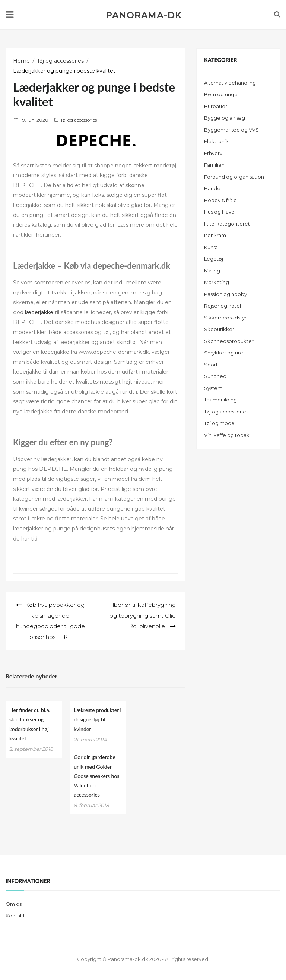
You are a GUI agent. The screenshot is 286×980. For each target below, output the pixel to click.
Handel (213, 188)
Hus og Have (219, 212)
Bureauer (216, 106)
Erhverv (213, 153)
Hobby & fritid (220, 200)
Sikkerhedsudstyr (225, 318)
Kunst (211, 247)
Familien (214, 165)
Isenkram (215, 235)
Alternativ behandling (230, 83)
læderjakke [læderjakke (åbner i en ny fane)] (39, 312)
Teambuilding (220, 400)
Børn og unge (221, 94)
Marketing (217, 282)
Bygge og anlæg (225, 118)
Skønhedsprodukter (229, 341)
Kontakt (15, 916)
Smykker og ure (224, 353)
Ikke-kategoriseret (227, 224)
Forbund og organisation (234, 177)
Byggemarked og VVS (231, 130)
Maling (212, 271)
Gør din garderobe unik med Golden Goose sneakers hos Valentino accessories (96, 776)
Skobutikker (219, 329)
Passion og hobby (225, 294)
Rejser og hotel (223, 306)
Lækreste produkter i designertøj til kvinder (98, 719)
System (213, 388)
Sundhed (215, 376)
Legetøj (214, 259)
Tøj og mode (219, 423)
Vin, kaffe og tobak (227, 435)
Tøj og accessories (79, 120)
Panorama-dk (144, 15)
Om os (14, 904)
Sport (211, 365)
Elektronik (216, 141)
